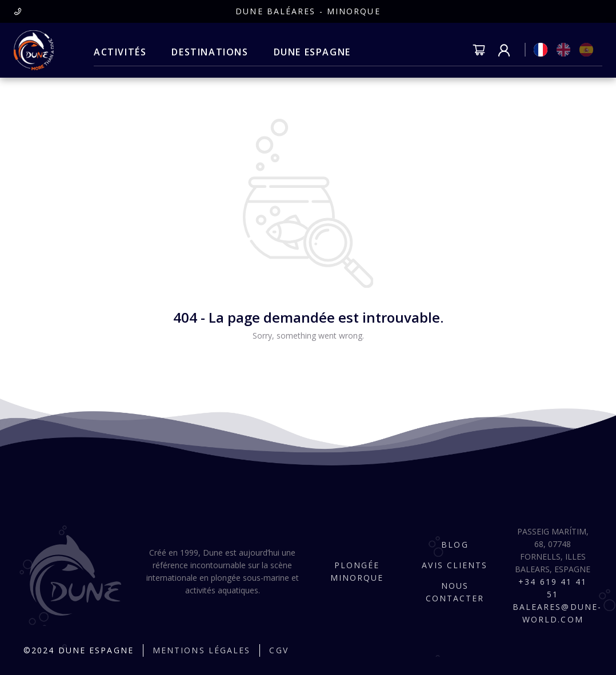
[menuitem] (120, 53)
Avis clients (455, 565)
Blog (455, 545)
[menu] (222, 53)
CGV (279, 650)
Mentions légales (202, 650)
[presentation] (18, 11)
